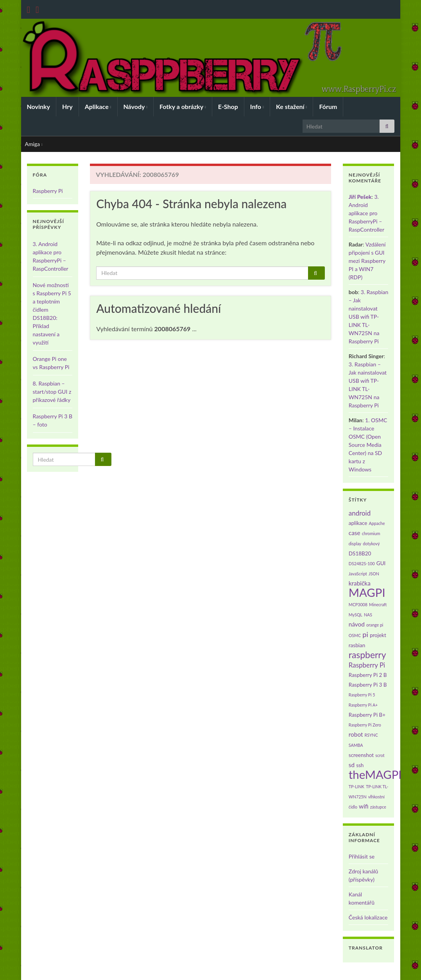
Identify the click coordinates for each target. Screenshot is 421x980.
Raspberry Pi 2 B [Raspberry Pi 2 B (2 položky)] (368, 675)
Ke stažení (292, 106)
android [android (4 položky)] (360, 513)
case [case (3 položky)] (355, 533)
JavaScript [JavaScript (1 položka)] (358, 574)
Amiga (34, 144)
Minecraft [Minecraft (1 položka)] (378, 604)
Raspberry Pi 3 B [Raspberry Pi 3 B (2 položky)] (368, 685)
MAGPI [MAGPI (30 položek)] (367, 592)
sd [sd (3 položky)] (352, 765)
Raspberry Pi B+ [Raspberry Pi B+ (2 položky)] (367, 715)
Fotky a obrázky (183, 106)
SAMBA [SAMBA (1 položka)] (356, 745)
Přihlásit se (362, 856)
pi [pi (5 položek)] (365, 634)
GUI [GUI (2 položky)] (381, 563)
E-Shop (228, 106)
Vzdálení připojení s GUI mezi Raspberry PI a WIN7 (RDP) (367, 261)
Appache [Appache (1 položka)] (377, 523)
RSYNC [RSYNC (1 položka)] (371, 735)
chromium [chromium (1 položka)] (371, 533)
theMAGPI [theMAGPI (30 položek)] (375, 774)
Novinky (39, 106)
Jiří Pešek (360, 197)
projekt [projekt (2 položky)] (378, 635)
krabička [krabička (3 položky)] (360, 583)
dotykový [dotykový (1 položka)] (371, 544)
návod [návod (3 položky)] (357, 624)
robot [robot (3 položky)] (356, 734)
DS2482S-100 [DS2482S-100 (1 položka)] (362, 563)
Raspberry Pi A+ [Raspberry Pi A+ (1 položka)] (363, 705)
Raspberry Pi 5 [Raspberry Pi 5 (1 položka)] (362, 695)
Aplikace (98, 106)
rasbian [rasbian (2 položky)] (357, 645)
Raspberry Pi (48, 191)
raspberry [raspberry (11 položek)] (367, 655)
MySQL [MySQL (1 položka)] (356, 615)
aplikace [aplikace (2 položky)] (358, 523)
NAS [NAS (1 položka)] (368, 615)
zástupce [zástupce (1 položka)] (378, 807)
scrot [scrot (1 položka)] (380, 755)
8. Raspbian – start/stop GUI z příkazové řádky (52, 392)
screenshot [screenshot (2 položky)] (361, 755)
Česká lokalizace (368, 917)
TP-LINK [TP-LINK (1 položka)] (357, 786)
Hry (67, 106)
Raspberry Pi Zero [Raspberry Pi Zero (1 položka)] (365, 725)
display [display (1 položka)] (355, 544)
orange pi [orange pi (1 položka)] (375, 625)
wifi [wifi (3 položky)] (364, 806)
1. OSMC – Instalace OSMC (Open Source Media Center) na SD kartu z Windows (368, 445)
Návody (135, 106)
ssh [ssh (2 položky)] (360, 765)
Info (257, 106)
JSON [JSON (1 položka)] (374, 574)
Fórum (328, 106)
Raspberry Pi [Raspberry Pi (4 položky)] (367, 665)
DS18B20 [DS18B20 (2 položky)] (360, 553)
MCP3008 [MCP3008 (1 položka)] (358, 604)
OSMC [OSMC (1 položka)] (355, 635)
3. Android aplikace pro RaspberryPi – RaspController (366, 213)
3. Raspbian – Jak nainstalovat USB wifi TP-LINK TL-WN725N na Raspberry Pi (369, 317)
